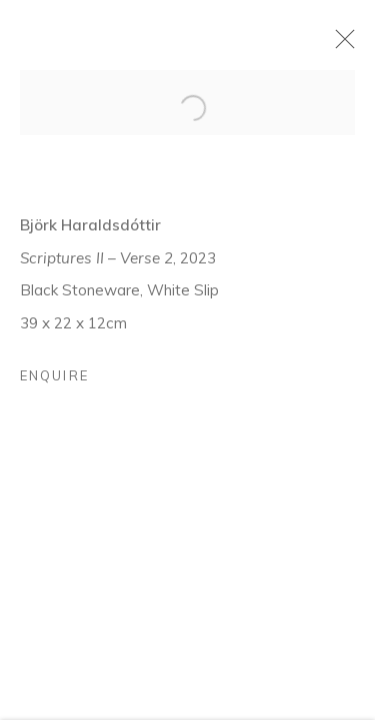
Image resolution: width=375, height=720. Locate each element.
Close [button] (354, 45)
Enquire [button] (54, 383)
